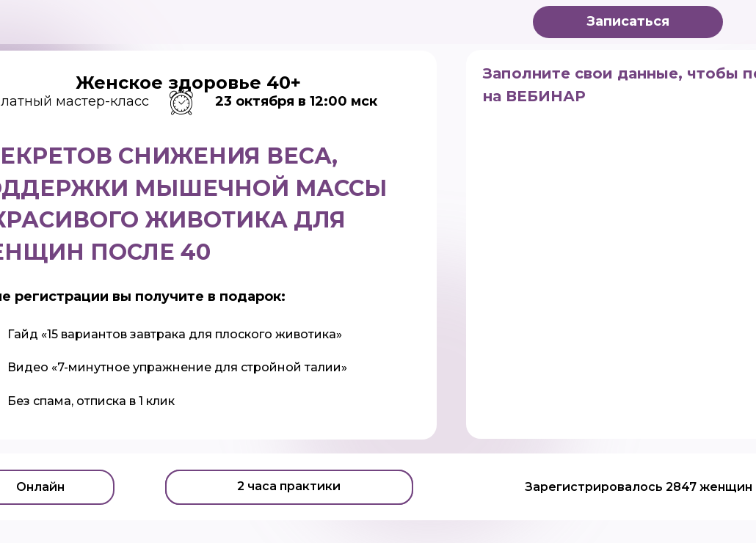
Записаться (628, 21)
